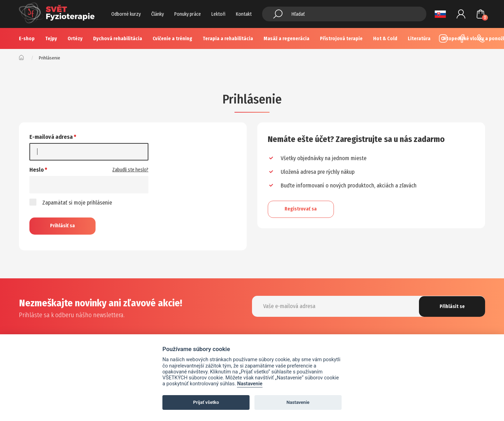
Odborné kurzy (126, 14)
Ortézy (75, 39)
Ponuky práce (188, 14)
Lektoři (218, 14)
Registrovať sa (301, 209)
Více (386, 39)
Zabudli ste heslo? (130, 170)
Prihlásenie (461, 14)
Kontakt (244, 14)
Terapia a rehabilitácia (228, 39)
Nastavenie (250, 384)
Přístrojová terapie (341, 39)
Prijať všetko (206, 402)
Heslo (37, 170)
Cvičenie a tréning (172, 39)
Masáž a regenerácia (286, 39)
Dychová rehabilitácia (118, 39)
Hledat (278, 14)
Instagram (443, 38)
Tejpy (51, 39)
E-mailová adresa (51, 137)
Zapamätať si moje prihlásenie (71, 202)
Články (157, 14)
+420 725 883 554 (481, 38)
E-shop (27, 39)
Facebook (462, 38)
